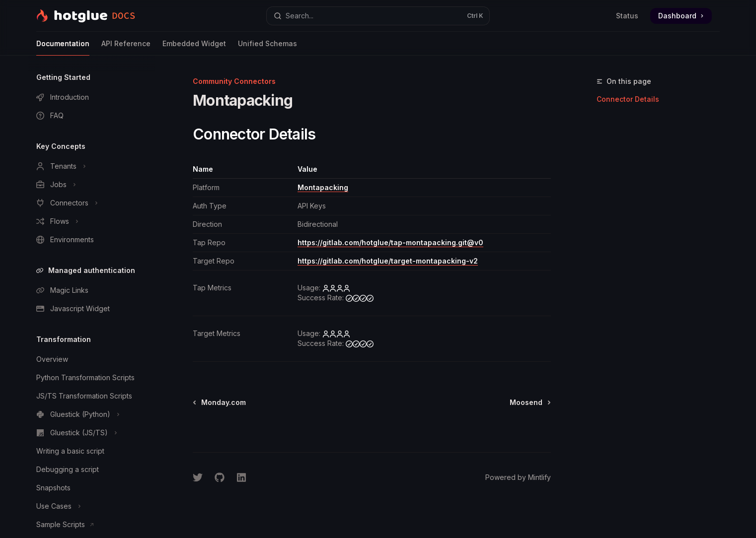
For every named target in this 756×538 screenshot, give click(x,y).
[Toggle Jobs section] (92, 185)
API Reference (126, 47)
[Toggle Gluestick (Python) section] (92, 414)
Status (627, 16)
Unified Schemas (267, 47)
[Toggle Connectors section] (92, 203)
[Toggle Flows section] (92, 221)
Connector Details (628, 99)
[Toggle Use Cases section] (92, 506)
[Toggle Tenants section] (92, 166)
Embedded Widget (194, 47)
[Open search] (378, 16)
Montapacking (323, 187)
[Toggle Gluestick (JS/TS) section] (92, 433)
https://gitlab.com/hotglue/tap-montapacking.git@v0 (390, 242)
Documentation (63, 47)
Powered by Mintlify (518, 477)
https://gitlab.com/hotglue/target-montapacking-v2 (388, 261)
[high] (336, 288)
